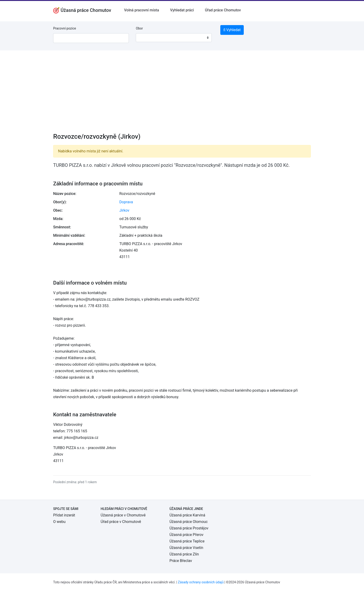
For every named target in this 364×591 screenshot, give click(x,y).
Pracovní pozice (65, 28)
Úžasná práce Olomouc (189, 522)
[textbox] (145, 38)
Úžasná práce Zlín (184, 554)
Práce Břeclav (181, 561)
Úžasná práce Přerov (186, 535)
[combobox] (174, 38)
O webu (59, 522)
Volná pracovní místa (142, 10)
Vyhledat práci (182, 10)
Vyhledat (232, 30)
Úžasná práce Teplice (187, 541)
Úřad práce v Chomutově (121, 522)
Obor (139, 28)
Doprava (126, 202)
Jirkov (124, 210)
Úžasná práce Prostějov (189, 528)
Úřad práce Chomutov (223, 10)
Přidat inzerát (64, 515)
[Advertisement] (182, 95)
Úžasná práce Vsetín (186, 548)
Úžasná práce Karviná (187, 515)
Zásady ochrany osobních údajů (201, 582)
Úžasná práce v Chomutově (123, 515)
